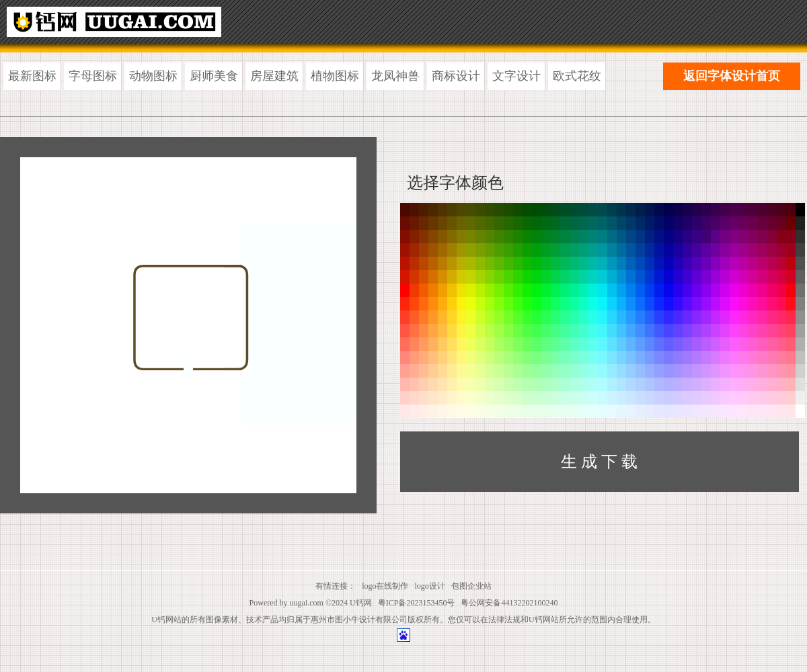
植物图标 (335, 76)
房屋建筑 (274, 76)
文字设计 (516, 76)
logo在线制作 (385, 586)
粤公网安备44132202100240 (509, 603)
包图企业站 (471, 586)
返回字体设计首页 (732, 76)
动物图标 (153, 76)
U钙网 (361, 603)
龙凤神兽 (395, 76)
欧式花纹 (577, 76)
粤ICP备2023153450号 (417, 603)
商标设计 (456, 76)
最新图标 (32, 76)
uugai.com (307, 603)
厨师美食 (214, 76)
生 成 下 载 (599, 462)
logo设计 (430, 586)
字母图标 (93, 76)
